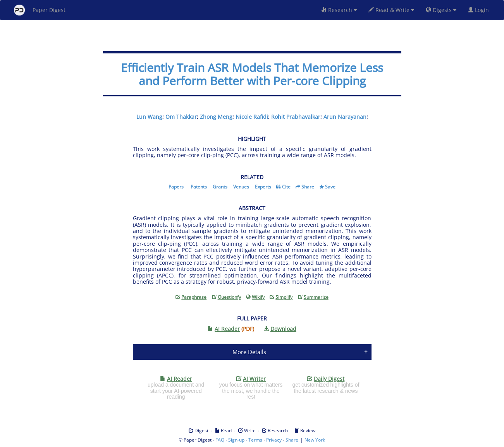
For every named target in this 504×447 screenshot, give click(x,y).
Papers (176, 187)
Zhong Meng (216, 117)
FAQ (220, 440)
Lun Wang (149, 117)
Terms (255, 440)
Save (330, 187)
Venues (241, 187)
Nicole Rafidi (252, 117)
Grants (220, 187)
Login (480, 10)
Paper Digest (40, 10)
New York (315, 440)
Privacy (274, 440)
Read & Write (391, 10)
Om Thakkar (181, 117)
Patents (199, 187)
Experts (263, 187)
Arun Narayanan (345, 117)
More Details (249, 352)
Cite (286, 187)
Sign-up (236, 440)
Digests (441, 10)
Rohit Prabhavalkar (296, 117)
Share (308, 187)
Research (339, 10)
